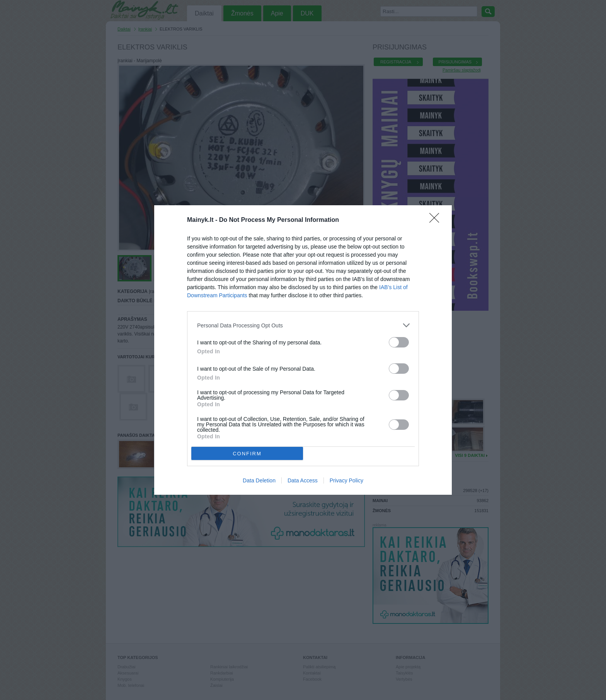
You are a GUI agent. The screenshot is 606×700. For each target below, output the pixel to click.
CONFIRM (247, 454)
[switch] (399, 342)
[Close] (437, 220)
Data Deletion (259, 480)
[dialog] (303, 350)
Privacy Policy (346, 480)
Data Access (303, 480)
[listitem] (303, 325)
